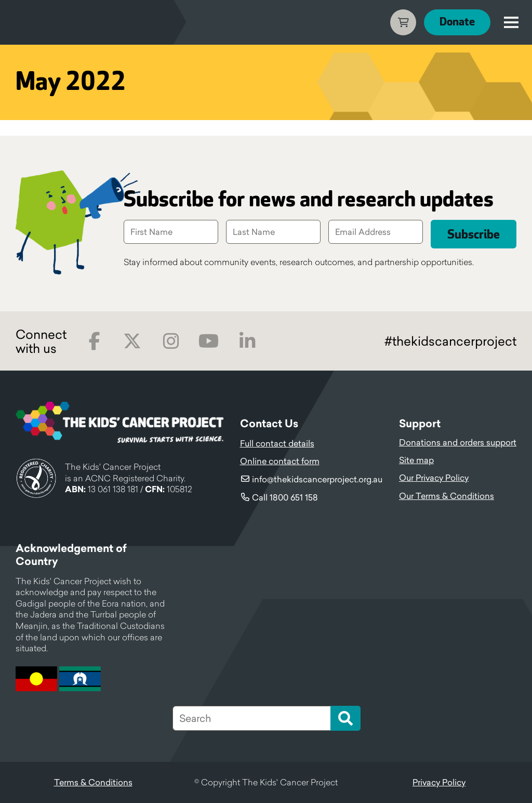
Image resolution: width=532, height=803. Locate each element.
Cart (403, 22)
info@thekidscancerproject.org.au (317, 479)
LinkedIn (247, 341)
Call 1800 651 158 (285, 497)
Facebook (94, 341)
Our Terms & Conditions (447, 496)
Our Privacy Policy (434, 478)
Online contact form (280, 461)
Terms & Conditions (93, 782)
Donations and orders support (458, 442)
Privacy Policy (439, 782)
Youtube (209, 341)
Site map (416, 460)
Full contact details (277, 443)
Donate (457, 22)
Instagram (171, 341)
